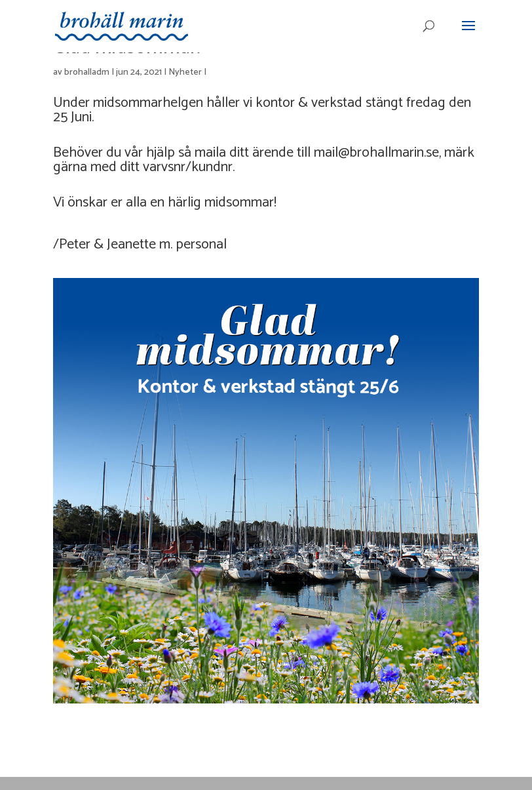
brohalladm (87, 72)
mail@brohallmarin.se (376, 153)
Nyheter (185, 72)
